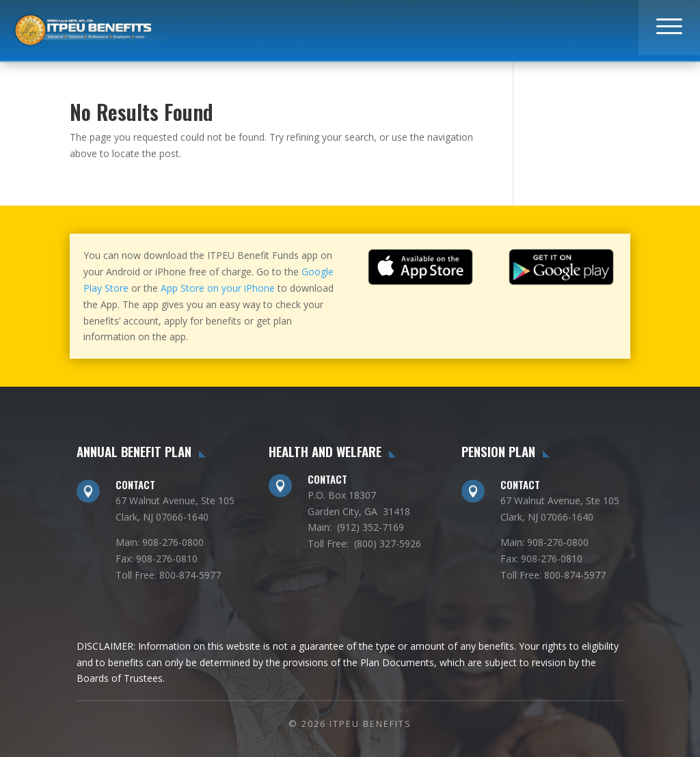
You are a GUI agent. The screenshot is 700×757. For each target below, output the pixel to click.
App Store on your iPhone (218, 288)
